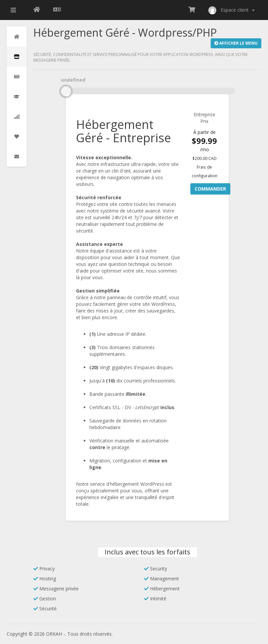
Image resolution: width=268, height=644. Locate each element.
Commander (210, 189)
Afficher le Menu (236, 43)
